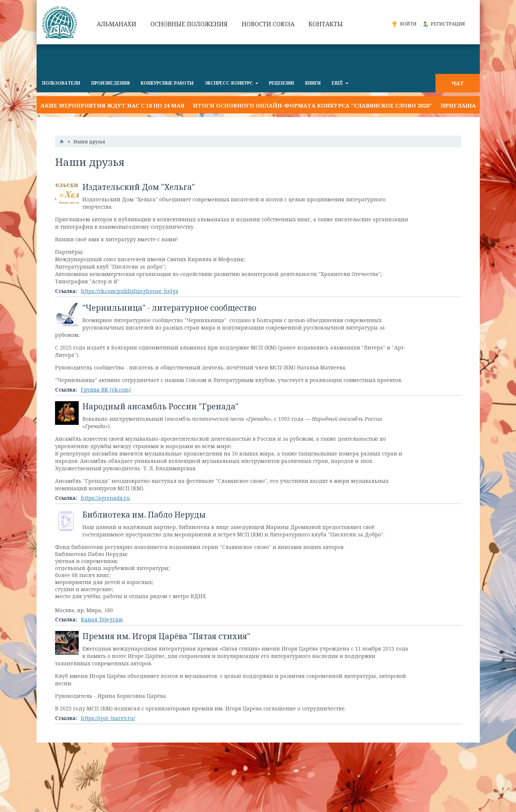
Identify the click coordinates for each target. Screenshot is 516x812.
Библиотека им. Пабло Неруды (144, 515)
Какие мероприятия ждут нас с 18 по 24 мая (110, 105)
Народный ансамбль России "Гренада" (160, 406)
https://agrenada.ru (105, 498)
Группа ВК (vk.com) (106, 390)
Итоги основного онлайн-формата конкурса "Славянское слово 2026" (312, 105)
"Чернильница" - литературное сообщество (169, 308)
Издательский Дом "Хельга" (139, 187)
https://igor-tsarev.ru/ (108, 718)
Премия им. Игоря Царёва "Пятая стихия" (166, 636)
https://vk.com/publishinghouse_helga (130, 291)
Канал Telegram (102, 619)
